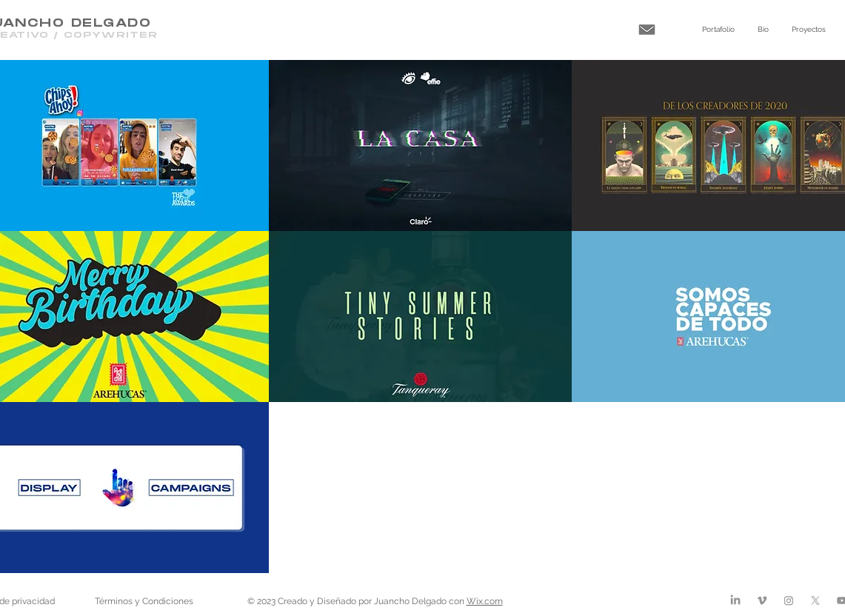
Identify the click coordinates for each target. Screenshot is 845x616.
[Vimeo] (762, 600)
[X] (815, 600)
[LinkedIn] (735, 600)
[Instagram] (789, 600)
